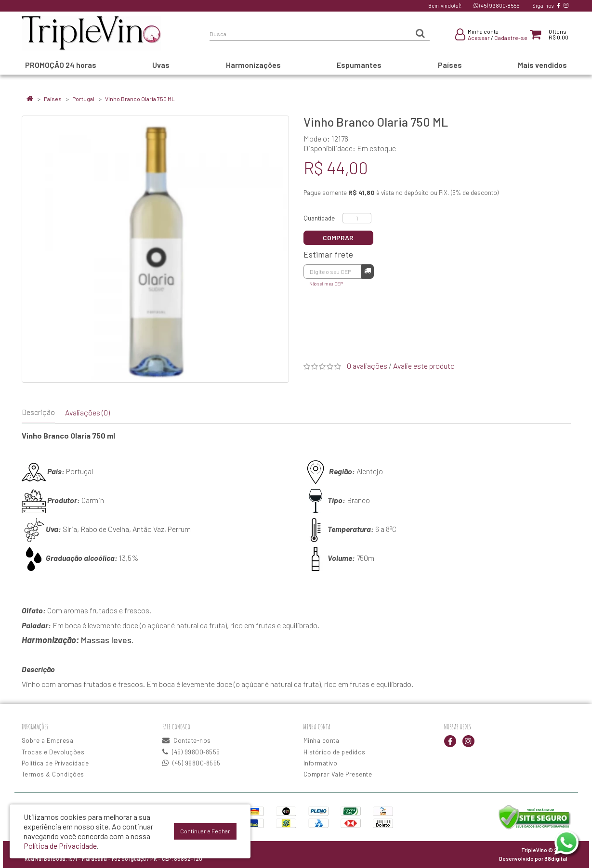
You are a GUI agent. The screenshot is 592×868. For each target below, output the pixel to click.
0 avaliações (367, 366)
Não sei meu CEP (326, 284)
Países (53, 99)
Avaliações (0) (87, 412)
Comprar (338, 238)
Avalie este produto (424, 366)
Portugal (83, 99)
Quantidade (319, 218)
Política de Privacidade (55, 763)
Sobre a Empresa (48, 740)
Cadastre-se (511, 38)
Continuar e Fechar (205, 831)
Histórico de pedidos (335, 752)
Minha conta (322, 740)
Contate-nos (187, 740)
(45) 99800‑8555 (497, 6)
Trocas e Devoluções (53, 752)
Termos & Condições (53, 774)
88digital (556, 859)
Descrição (38, 412)
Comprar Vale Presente (338, 774)
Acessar (479, 38)
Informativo (321, 763)
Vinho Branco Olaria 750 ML (140, 99)
